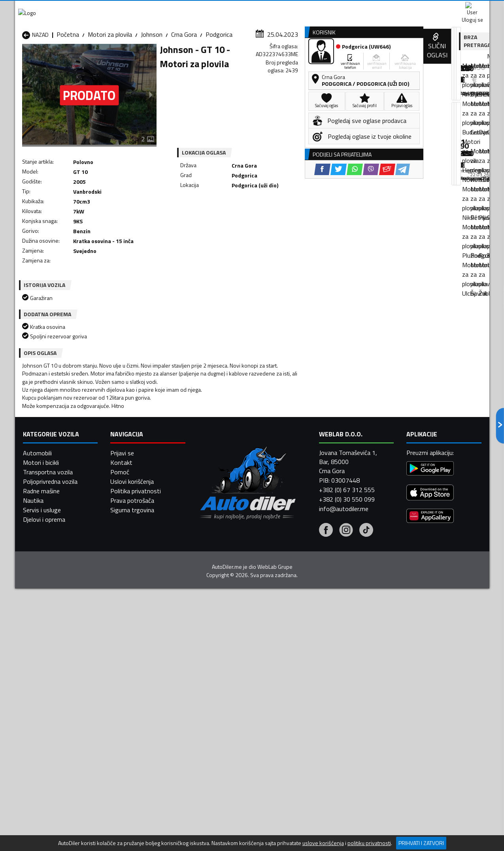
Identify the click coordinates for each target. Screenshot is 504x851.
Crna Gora (184, 77)
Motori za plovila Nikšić (53, 717)
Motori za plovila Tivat (308, 726)
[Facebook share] (242, 221)
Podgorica (219, 77)
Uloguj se (434, 8)
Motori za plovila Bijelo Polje (316, 688)
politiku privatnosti (369, 843)
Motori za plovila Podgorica (144, 726)
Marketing (349, 8)
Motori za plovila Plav (222, 717)
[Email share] (307, 221)
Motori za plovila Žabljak (225, 736)
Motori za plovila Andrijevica (59, 688)
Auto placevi (168, 61)
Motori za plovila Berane (225, 688)
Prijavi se (122, 823)
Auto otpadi (273, 61)
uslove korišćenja (323, 843)
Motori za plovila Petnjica (141, 717)
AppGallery (302, 8)
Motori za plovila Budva (53, 698)
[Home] (22, 61)
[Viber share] (290, 221)
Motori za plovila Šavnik (139, 736)
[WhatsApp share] (274, 221)
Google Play (200, 8)
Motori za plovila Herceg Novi (61, 707)
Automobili (37, 823)
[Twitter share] (258, 221)
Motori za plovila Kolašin (140, 707)
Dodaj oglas (464, 61)
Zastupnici (220, 61)
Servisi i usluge (331, 61)
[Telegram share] (322, 221)
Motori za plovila (110, 77)
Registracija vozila (399, 61)
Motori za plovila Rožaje (225, 726)
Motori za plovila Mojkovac (314, 707)
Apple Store (252, 8)
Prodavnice (113, 61)
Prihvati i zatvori (421, 843)
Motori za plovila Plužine (54, 726)
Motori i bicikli (41, 832)
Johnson (152, 77)
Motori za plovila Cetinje (139, 698)
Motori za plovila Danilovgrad (232, 698)
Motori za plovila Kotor (224, 707)
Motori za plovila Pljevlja (310, 717)
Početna (68, 77)
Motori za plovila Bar (135, 688)
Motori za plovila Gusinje (311, 698)
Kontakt (392, 8)
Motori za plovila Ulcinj (52, 736)
